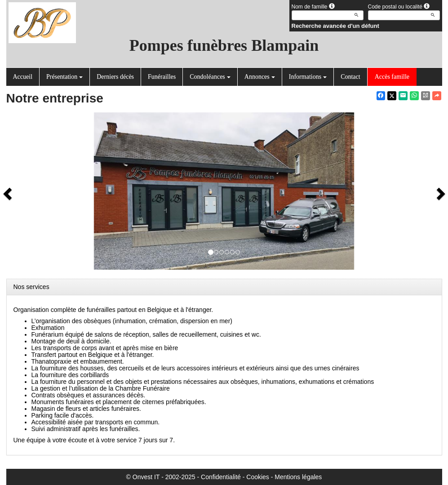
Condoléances (210, 77)
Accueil (23, 77)
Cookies (258, 477)
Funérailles (162, 77)
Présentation (64, 77)
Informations (308, 77)
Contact (350, 77)
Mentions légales (298, 477)
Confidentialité (221, 477)
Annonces (260, 77)
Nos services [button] (31, 287)
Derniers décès (115, 77)
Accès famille (392, 77)
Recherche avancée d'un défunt (335, 26)
